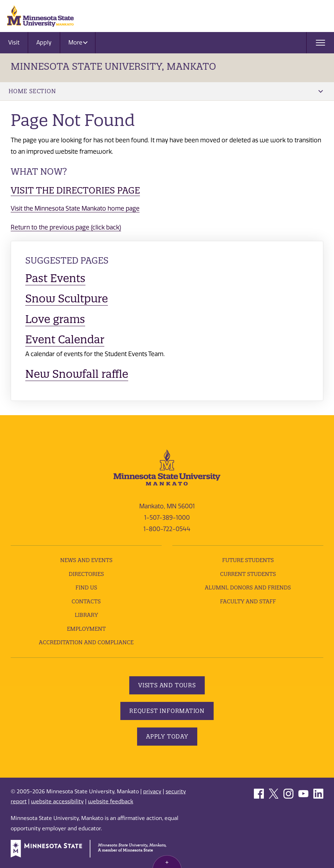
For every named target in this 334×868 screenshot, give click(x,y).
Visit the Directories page (75, 190)
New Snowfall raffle (77, 374)
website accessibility (57, 801)
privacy (152, 792)
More (78, 43)
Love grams (55, 319)
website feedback (111, 801)
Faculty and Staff (248, 601)
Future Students (248, 560)
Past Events (55, 278)
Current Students (248, 574)
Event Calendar (65, 339)
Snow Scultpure (67, 298)
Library (86, 615)
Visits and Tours (167, 685)
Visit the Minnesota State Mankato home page (75, 208)
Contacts (86, 601)
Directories (86, 574)
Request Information (167, 711)
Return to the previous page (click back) (66, 227)
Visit (14, 43)
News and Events (86, 560)
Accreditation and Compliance (86, 642)
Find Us (86, 588)
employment (86, 629)
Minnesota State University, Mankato (113, 66)
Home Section (166, 91)
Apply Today (167, 736)
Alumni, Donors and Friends (248, 588)
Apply (44, 43)
